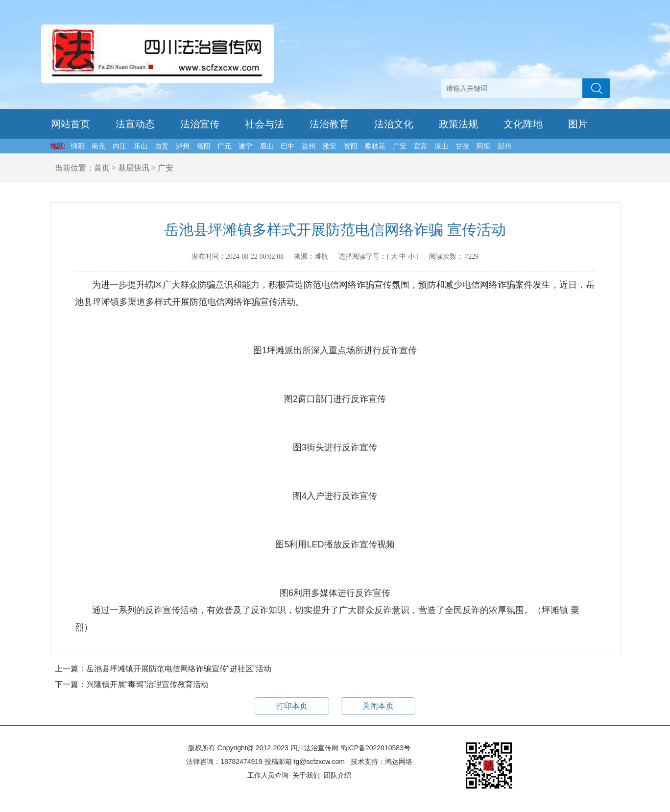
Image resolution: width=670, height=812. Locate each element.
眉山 (266, 146)
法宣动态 (135, 124)
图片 (578, 124)
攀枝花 (375, 146)
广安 (400, 146)
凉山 (441, 146)
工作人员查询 (268, 775)
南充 (98, 146)
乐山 (141, 146)
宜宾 (420, 146)
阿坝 (483, 146)
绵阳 (77, 146)
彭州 (504, 146)
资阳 (351, 146)
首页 (102, 168)
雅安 (330, 146)
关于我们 (306, 775)
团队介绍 (337, 775)
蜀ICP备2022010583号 (375, 748)
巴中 (287, 146)
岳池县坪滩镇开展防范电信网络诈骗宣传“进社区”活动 (179, 669)
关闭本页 (378, 706)
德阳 (204, 146)
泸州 (183, 146)
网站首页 (71, 124)
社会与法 (264, 124)
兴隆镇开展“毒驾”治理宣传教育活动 (148, 684)
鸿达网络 (399, 762)
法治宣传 (200, 124)
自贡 (162, 146)
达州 (309, 146)
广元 (224, 146)
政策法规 (458, 124)
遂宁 (245, 146)
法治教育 (329, 124)
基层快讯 (134, 168)
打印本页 (292, 706)
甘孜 (462, 146)
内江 (120, 146)
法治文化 (394, 124)
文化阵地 (523, 124)
